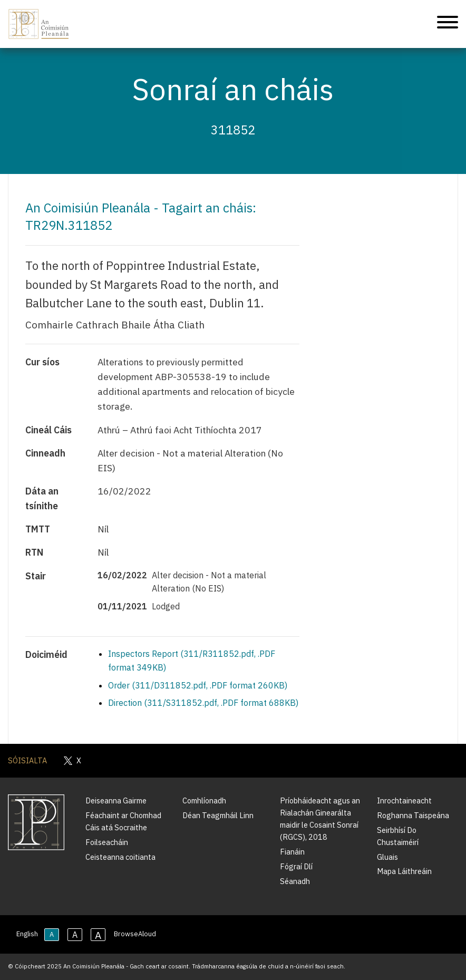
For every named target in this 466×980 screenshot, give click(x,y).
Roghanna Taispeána (413, 815)
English (27, 934)
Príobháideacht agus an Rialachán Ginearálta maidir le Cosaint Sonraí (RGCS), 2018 (320, 819)
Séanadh (295, 881)
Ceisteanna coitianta (120, 857)
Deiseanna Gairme (116, 801)
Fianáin (292, 852)
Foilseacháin (107, 842)
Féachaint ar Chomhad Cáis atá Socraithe (123, 821)
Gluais (387, 857)
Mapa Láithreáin (404, 871)
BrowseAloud (135, 934)
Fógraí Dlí (296, 866)
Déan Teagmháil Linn (218, 815)
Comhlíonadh (204, 801)
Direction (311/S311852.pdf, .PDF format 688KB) (203, 703)
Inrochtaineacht (404, 801)
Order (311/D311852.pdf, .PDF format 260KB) (198, 685)
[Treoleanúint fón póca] (448, 24)
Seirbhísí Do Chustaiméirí (398, 836)
